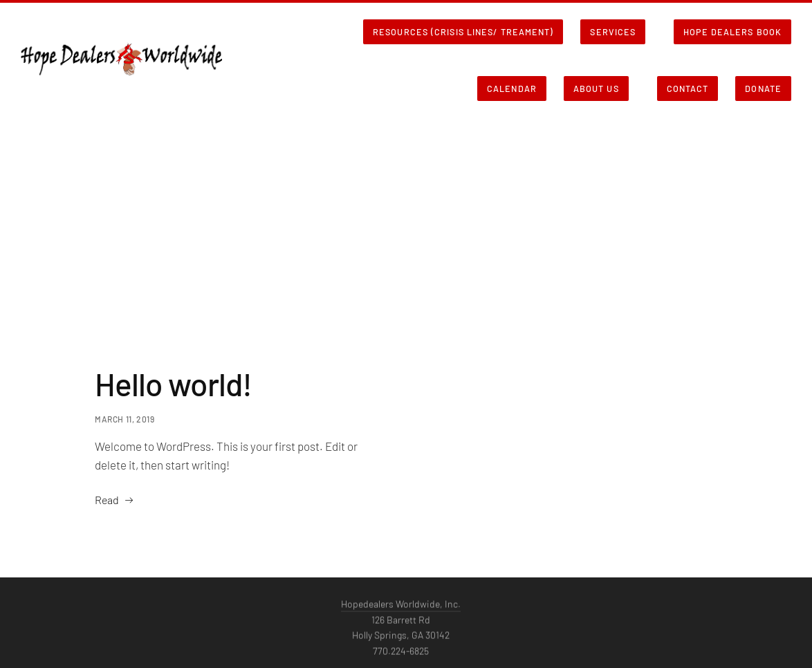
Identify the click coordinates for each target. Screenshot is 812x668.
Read (107, 500)
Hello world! (173, 383)
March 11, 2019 (124, 419)
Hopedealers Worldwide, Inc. (401, 607)
